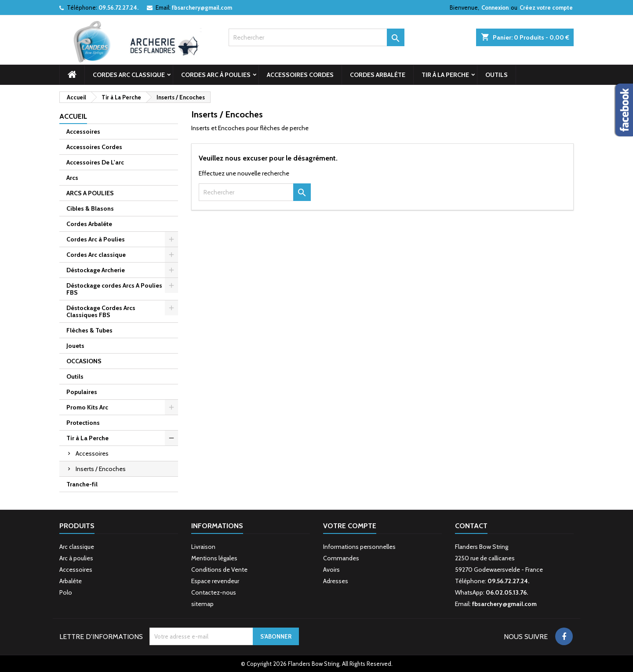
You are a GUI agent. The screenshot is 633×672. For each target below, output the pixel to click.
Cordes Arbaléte (378, 75)
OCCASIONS (84, 361)
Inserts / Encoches (101, 469)
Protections (83, 423)
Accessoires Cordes (300, 75)
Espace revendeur (215, 581)
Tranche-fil (82, 484)
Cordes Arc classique (129, 75)
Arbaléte (71, 581)
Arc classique (77, 547)
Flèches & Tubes (89, 330)
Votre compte (350, 526)
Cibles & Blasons (90, 208)
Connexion (495, 7)
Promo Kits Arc (87, 407)
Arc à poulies (76, 558)
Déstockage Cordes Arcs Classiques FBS (101, 311)
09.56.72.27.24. (118, 7)
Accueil (73, 116)
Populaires (82, 392)
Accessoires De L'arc (95, 162)
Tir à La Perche (445, 75)
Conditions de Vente (219, 570)
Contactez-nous (214, 592)
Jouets (75, 346)
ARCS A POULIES (90, 193)
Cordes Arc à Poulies (216, 75)
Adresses (336, 581)
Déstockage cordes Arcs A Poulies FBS (114, 289)
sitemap (202, 604)
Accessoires (83, 131)
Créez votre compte (546, 7)
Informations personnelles (359, 547)
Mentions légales (214, 558)
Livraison (203, 547)
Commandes (341, 558)
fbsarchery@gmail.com (202, 7)
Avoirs (331, 570)
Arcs (72, 178)
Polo (66, 592)
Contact (471, 526)
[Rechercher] (316, 37)
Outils (497, 75)
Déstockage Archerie (96, 270)
